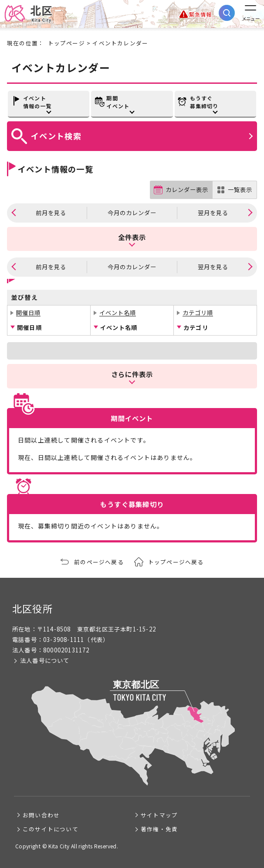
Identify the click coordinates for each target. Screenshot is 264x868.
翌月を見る (213, 213)
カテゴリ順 (198, 313)
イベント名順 (118, 313)
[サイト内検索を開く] (227, 13)
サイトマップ (159, 815)
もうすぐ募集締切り (204, 102)
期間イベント (118, 102)
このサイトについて (51, 829)
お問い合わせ (41, 815)
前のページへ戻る (99, 562)
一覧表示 (240, 190)
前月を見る (51, 213)
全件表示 (132, 237)
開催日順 (28, 313)
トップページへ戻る (176, 562)
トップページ (66, 43)
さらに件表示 (132, 374)
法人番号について (45, 660)
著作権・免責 (159, 829)
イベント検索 (56, 136)
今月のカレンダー (132, 213)
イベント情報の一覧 (37, 102)
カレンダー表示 (187, 190)
